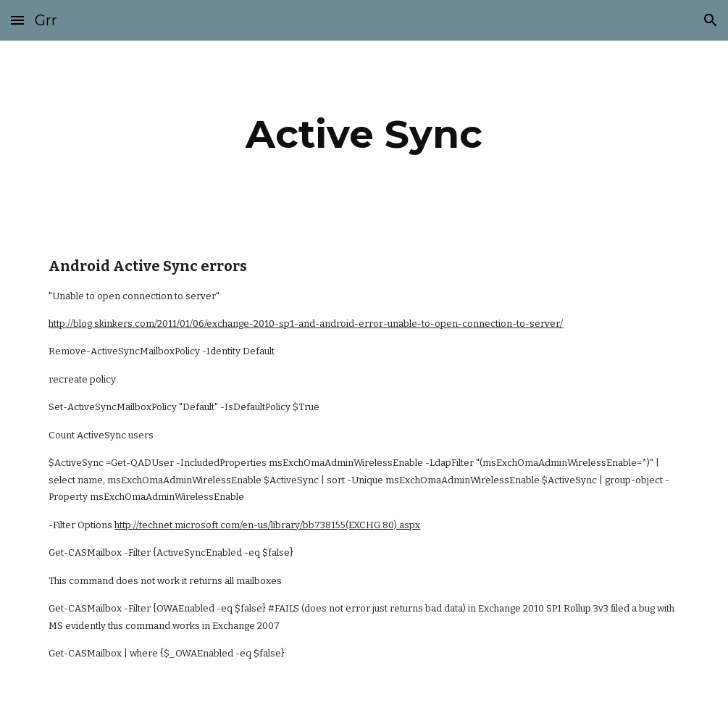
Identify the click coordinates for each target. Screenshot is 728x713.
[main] (364, 134)
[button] (17, 20)
